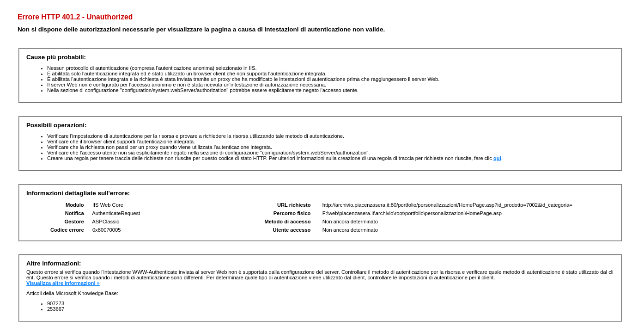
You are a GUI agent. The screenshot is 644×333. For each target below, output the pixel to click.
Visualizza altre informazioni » (63, 283)
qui (497, 158)
